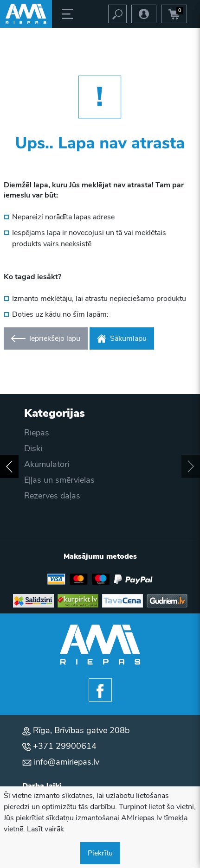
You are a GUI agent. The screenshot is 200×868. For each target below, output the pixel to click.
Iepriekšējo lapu (46, 338)
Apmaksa (42, 448)
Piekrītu (100, 853)
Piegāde (39, 433)
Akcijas (38, 480)
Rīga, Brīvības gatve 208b (81, 730)
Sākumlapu (122, 338)
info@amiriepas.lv (67, 762)
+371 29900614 (65, 746)
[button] (9, 466)
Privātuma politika (58, 464)
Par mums (43, 511)
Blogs (35, 496)
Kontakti (39, 527)
